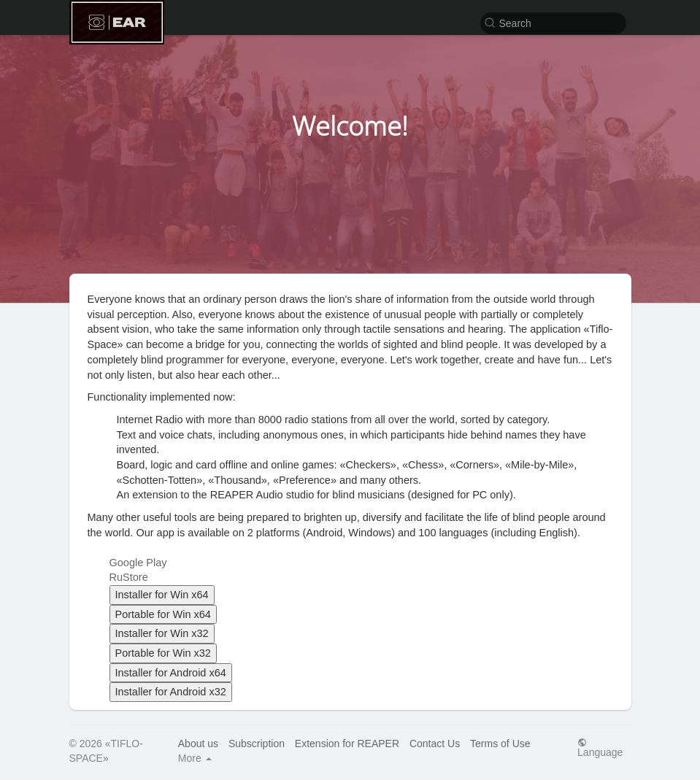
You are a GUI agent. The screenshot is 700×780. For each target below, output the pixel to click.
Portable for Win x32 (163, 653)
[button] (553, 22)
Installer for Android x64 (171, 673)
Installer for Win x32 (162, 633)
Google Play (138, 563)
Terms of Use (500, 744)
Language (600, 748)
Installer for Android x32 (171, 692)
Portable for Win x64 (163, 614)
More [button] (195, 758)
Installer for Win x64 (162, 595)
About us (198, 744)
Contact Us (435, 744)
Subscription (257, 744)
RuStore (129, 577)
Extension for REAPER (347, 744)
